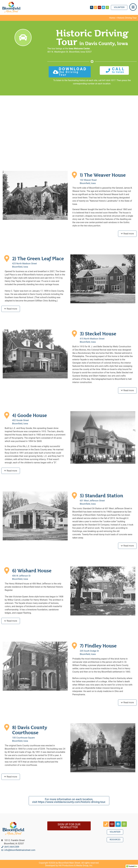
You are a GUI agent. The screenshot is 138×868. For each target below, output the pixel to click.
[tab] (127, 234)
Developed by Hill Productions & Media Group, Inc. (69, 865)
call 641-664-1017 (107, 80)
